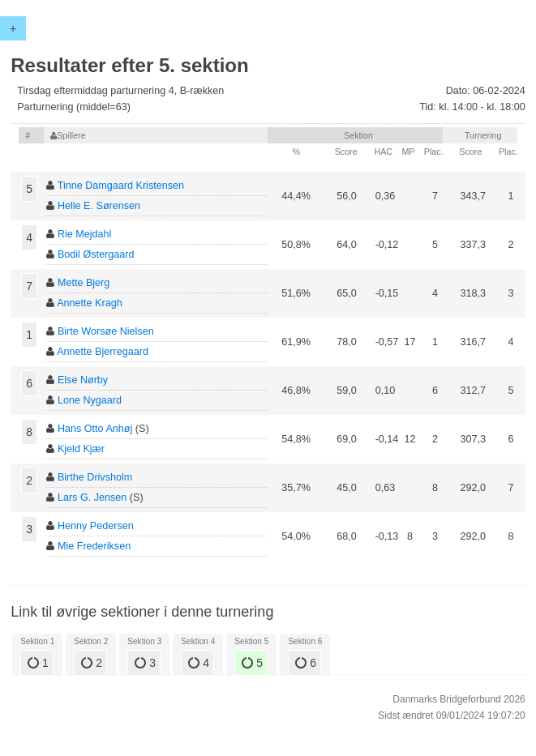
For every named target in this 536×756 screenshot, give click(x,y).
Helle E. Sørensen (99, 206)
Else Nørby (83, 380)
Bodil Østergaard (96, 254)
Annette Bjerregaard (103, 352)
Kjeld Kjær (81, 449)
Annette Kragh (90, 303)
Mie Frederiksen (94, 546)
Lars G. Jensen (92, 498)
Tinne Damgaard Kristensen (121, 186)
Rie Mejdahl (85, 234)
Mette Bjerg (84, 283)
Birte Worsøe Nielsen (106, 331)
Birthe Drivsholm (95, 477)
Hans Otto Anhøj (95, 429)
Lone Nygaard (90, 400)
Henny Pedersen (96, 526)
